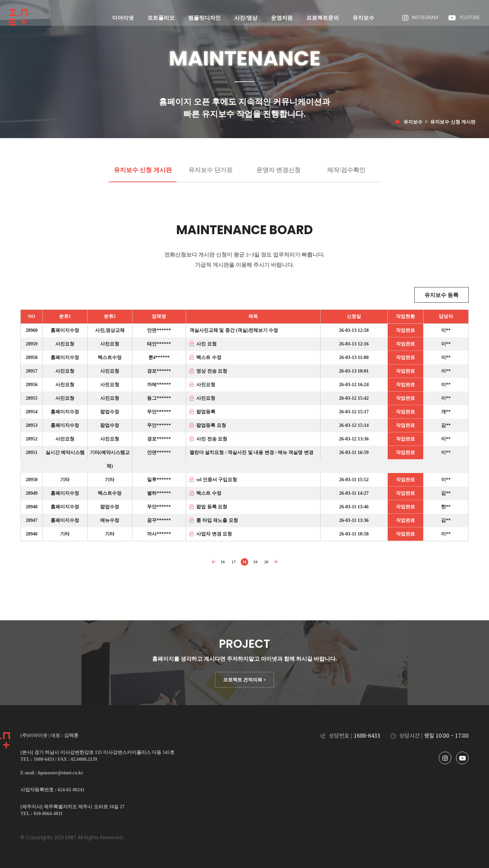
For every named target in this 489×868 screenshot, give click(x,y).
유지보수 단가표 (211, 170)
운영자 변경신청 (279, 170)
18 (244, 562)
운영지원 (282, 18)
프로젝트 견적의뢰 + (245, 680)
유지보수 (363, 18)
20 (266, 562)
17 (234, 562)
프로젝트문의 (323, 18)
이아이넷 (123, 18)
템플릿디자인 (204, 18)
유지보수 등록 (441, 295)
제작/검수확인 (346, 170)
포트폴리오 (161, 18)
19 (255, 562)
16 (223, 562)
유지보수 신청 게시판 (453, 122)
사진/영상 (246, 18)
